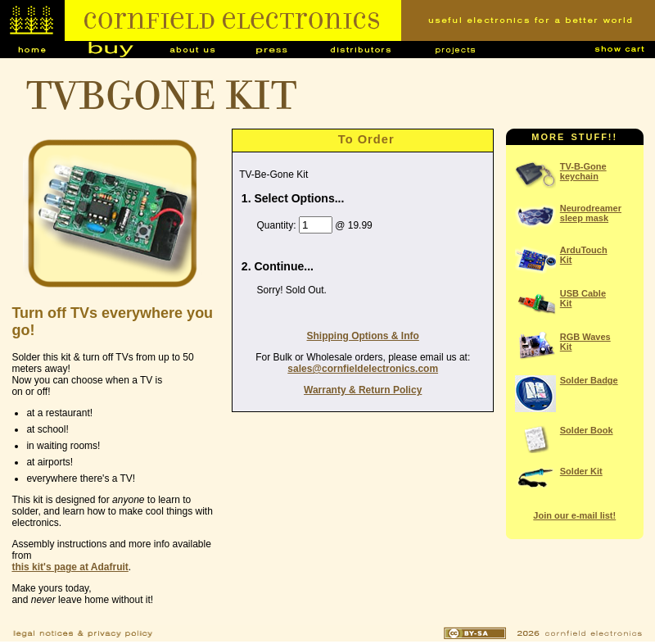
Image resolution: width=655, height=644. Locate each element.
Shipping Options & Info (363, 336)
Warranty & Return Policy (363, 390)
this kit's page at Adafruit (70, 567)
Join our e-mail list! (574, 515)
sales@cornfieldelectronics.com (363, 369)
